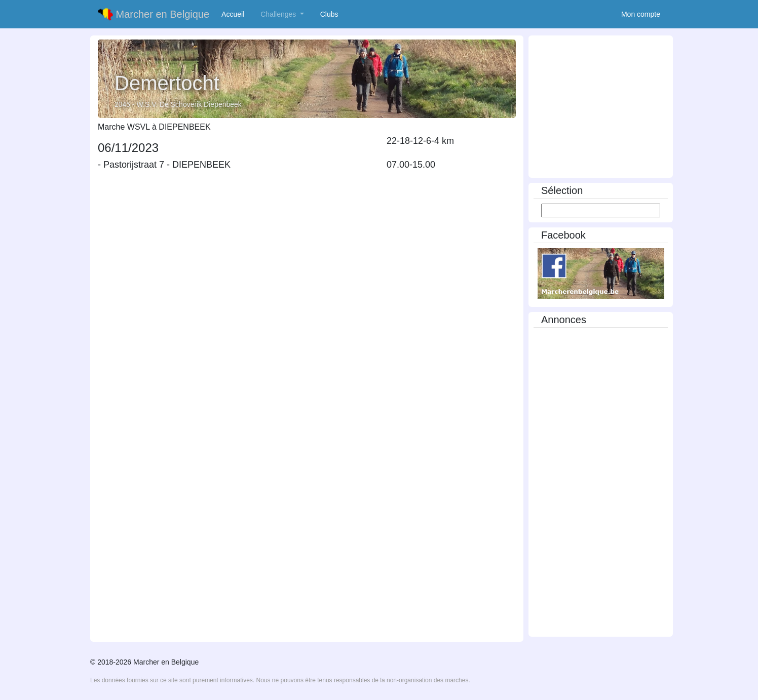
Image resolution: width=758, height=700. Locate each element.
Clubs (331, 14)
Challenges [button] (279, 14)
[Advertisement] (601, 108)
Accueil (235, 14)
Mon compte (641, 14)
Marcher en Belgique (154, 14)
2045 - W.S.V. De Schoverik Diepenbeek (178, 104)
